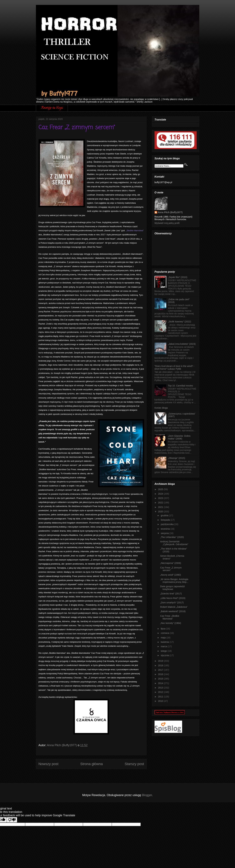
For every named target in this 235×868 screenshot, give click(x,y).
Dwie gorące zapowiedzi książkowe (172, 588)
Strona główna (92, 764)
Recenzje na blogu (52, 108)
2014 (161, 683)
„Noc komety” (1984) (171, 623)
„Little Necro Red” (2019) (173, 598)
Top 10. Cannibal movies (180, 386)
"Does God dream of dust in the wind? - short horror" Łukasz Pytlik (175, 367)
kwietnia (165, 642)
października (168, 524)
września (166, 529)
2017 (161, 670)
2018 (161, 665)
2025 (161, 489)
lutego (164, 651)
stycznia (165, 655)
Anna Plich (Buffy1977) (170, 212)
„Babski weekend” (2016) (173, 611)
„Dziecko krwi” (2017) (171, 594)
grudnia (165, 515)
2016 (161, 674)
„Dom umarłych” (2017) (172, 603)
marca (164, 646)
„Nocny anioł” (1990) (170, 575)
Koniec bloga (161, 408)
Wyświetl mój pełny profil (167, 223)
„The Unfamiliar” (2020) (172, 537)
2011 (161, 697)
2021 (161, 507)
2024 (161, 494)
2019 (161, 661)
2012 (161, 692)
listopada (166, 520)
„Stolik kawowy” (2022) (180, 322)
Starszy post (134, 764)
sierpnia (165, 533)
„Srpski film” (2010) (178, 277)
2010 (161, 701)
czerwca (165, 633)
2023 (161, 498)
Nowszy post (48, 764)
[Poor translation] (12, 820)
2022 (161, 503)
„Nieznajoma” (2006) (171, 563)
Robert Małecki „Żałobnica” (174, 607)
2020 (161, 512)
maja (164, 638)
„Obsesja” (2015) (176, 458)
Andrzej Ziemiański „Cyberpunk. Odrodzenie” (174, 543)
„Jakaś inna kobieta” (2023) (182, 344)
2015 (161, 679)
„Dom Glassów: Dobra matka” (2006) (179, 437)
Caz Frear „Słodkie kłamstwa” (170, 617)
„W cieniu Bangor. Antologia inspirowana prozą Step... (174, 581)
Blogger (147, 795)
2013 (161, 688)
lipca (163, 629)
